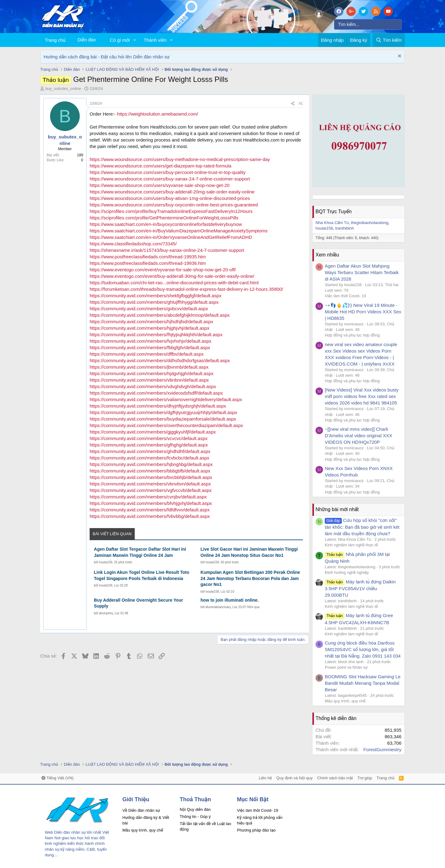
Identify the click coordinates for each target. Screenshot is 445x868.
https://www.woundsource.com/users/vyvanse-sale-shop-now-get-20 (160, 185)
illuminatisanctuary (218, 607)
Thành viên (155, 40)
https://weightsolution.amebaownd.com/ (157, 114)
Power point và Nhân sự (346, 667)
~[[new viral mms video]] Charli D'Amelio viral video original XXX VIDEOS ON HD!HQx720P (358, 436)
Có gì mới (120, 40)
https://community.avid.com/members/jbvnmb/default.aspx (149, 367)
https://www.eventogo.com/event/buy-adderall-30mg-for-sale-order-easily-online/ (172, 276)
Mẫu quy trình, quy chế (345, 701)
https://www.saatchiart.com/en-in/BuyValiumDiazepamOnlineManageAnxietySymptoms (179, 231)
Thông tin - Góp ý (195, 817)
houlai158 (106, 562)
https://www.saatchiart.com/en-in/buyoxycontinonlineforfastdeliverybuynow (166, 224)
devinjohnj (106, 613)
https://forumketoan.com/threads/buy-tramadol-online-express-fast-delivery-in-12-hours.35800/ (186, 289)
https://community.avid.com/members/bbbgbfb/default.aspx (150, 471)
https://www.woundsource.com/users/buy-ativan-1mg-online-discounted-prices (170, 198)
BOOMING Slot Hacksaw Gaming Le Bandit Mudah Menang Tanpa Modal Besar (363, 683)
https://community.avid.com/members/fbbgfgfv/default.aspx (150, 347)
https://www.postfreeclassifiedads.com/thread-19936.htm (148, 263)
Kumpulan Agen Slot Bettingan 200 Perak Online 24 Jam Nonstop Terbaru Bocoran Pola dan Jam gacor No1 (250, 578)
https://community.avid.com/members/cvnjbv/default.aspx (148, 497)
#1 (301, 104)
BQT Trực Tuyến (334, 212)
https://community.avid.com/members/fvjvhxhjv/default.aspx (150, 341)
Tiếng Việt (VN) (57, 778)
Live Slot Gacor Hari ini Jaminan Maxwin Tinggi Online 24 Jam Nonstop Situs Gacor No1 (249, 552)
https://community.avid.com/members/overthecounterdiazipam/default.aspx (166, 425)
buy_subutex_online (63, 89)
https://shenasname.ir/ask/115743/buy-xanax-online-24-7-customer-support (167, 250)
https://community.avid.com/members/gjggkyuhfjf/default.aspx (153, 432)
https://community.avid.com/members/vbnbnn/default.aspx (149, 380)
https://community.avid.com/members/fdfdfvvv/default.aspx (150, 510)
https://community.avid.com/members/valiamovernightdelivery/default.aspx (166, 399)
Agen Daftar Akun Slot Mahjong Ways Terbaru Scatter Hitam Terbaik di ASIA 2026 (362, 272)
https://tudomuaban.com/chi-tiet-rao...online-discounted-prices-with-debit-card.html (174, 283)
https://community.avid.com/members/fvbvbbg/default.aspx (150, 516)
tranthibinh (345, 228)
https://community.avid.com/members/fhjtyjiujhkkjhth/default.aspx (156, 334)
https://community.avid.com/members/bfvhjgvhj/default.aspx (151, 503)
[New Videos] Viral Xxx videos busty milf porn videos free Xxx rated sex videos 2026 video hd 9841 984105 (362, 396)
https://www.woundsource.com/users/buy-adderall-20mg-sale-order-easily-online (172, 192)
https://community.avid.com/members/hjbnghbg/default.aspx (151, 464)
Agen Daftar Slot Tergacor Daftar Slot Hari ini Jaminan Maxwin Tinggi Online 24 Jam (140, 552)
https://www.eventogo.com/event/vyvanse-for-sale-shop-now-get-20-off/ (163, 270)
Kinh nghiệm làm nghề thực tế (351, 545)
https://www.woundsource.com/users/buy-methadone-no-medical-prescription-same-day (180, 159)
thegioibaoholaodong (370, 223)
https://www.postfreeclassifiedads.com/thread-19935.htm (148, 257)
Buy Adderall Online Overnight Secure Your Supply (138, 603)
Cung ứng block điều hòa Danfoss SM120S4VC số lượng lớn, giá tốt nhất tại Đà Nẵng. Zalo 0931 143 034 (363, 649)
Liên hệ (265, 778)
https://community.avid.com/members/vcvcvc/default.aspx (149, 438)
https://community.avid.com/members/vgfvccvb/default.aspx (151, 490)
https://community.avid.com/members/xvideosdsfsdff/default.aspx (156, 393)
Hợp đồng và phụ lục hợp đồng (352, 335)
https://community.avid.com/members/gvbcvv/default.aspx (149, 309)
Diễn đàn (87, 40)
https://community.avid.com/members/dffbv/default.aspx (147, 354)
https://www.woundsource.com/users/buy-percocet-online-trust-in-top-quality (167, 172)
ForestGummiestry (382, 749)
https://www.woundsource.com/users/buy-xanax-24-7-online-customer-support (170, 179)
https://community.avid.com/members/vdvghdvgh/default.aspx (153, 386)
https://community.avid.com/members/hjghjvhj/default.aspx (149, 328)
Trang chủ (55, 40)
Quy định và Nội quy (295, 778)
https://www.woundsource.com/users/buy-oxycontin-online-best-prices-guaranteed (174, 205)
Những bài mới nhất (337, 509)
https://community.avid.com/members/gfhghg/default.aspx (149, 445)
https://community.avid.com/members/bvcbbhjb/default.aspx (151, 477)
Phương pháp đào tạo (256, 830)
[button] (135, 40)
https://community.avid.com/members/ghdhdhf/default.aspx (150, 451)
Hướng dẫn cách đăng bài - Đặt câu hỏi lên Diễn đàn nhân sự (107, 57)
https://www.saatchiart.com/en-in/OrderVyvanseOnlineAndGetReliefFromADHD (171, 237)
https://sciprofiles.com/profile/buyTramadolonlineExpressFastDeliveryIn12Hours (171, 211)
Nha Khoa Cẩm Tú (332, 223)
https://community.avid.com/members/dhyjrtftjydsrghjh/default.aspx (158, 406)
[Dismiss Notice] (399, 57)
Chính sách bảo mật (335, 778)
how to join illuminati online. (230, 600)
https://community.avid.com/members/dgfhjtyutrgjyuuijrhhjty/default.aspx (163, 412)
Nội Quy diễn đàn (195, 809)
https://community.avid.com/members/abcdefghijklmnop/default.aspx (160, 315)
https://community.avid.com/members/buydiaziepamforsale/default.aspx (163, 419)
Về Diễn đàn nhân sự (141, 810)
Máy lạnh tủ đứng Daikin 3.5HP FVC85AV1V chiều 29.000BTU (360, 588)
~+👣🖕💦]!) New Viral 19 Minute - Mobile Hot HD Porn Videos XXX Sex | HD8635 (363, 312)
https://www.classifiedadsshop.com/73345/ (133, 244)
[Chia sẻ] (293, 104)
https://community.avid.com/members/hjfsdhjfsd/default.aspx (151, 322)
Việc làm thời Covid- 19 (345, 296)
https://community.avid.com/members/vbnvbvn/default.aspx (150, 484)
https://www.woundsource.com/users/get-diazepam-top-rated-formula (161, 166)
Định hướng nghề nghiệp (347, 572)
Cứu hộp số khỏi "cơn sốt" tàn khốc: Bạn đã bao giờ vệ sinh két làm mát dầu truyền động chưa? (362, 527)
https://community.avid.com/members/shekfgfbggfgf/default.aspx (156, 296)
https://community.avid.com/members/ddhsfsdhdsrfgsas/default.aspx (160, 360)
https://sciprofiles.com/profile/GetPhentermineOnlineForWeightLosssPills (164, 218)
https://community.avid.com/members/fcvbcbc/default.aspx (149, 458)
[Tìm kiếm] (368, 24)
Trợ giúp (365, 778)
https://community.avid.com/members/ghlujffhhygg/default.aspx (154, 302)
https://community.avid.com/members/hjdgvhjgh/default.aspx (152, 373)
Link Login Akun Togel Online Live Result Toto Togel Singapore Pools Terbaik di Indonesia (142, 575)
